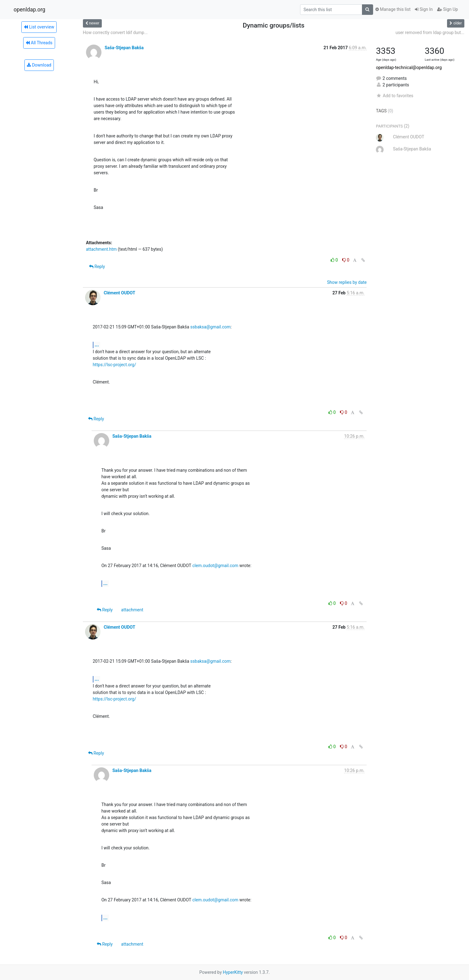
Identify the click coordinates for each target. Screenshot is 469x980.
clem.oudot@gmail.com (215, 566)
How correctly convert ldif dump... (115, 33)
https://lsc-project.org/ (114, 365)
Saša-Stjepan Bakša (124, 48)
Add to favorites (395, 96)
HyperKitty (233, 972)
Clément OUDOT (119, 293)
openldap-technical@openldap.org (409, 67)
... (97, 345)
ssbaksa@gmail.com (210, 327)
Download (39, 65)
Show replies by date (347, 282)
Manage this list (393, 9)
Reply (97, 267)
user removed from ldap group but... (430, 33)
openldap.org (29, 10)
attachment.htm (101, 249)
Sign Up (447, 9)
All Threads (39, 43)
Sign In (424, 9)
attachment (132, 610)
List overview (39, 27)
